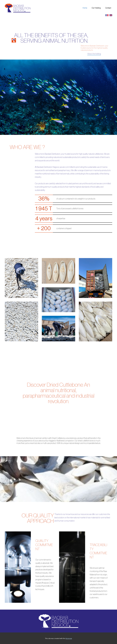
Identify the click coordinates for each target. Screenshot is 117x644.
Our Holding (96, 8)
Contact (108, 8)
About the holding (94, 54)
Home (85, 8)
